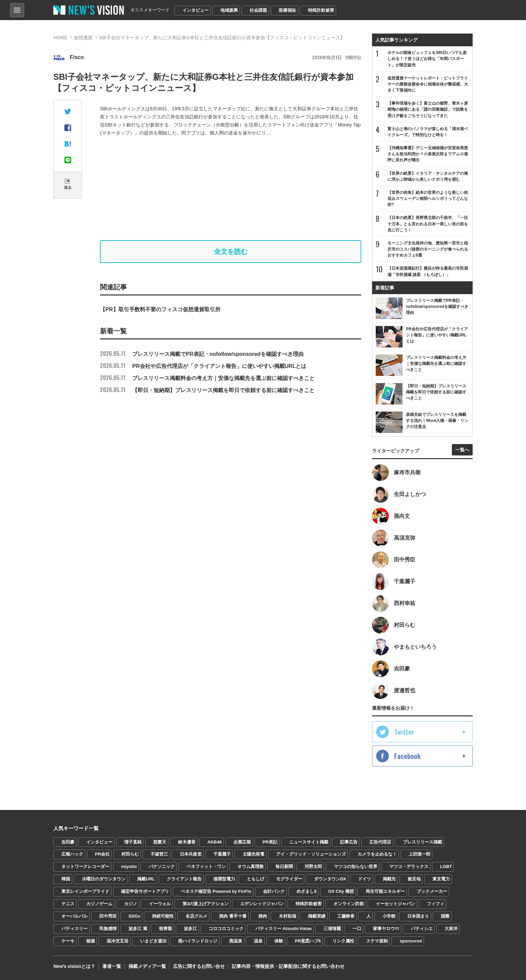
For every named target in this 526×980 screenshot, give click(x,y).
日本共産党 (191, 854)
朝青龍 (166, 929)
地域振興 (229, 10)
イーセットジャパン (395, 904)
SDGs (134, 916)
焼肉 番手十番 (233, 916)
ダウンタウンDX (330, 879)
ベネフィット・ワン (206, 867)
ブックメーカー (432, 892)
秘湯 (91, 941)
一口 (357, 929)
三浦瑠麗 (332, 929)
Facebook (407, 756)
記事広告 (349, 842)
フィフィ (435, 904)
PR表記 (270, 842)
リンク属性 (343, 941)
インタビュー (196, 10)
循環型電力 (224, 879)
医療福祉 (287, 10)
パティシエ (422, 929)
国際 (445, 916)
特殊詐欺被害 (321, 10)
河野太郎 (313, 867)
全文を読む (231, 252)
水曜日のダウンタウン (104, 879)
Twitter (404, 732)
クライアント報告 (184, 879)
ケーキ (68, 941)
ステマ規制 (377, 941)
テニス (68, 904)
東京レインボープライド (85, 892)
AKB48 (215, 842)
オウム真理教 (251, 867)
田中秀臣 (108, 916)
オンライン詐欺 (349, 904)
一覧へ (462, 450)
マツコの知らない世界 (356, 867)
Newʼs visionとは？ (74, 967)
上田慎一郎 (419, 854)
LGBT (446, 867)
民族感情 (108, 929)
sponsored (411, 941)
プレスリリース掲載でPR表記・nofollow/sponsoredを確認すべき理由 (202, 354)
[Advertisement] (231, 188)
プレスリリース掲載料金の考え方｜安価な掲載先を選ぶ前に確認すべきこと (207, 378)
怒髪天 (160, 842)
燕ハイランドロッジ (198, 941)
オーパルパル (74, 916)
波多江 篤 (138, 929)
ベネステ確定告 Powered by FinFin (216, 892)
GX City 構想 (341, 892)
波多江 (190, 929)
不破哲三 (159, 854)
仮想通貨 (83, 38)
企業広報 (242, 842)
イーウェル (160, 904)
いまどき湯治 (153, 941)
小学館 (389, 916)
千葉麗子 (222, 854)
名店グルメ (196, 916)
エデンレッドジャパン (262, 904)
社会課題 (258, 10)
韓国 (66, 879)
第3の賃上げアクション (205, 904)
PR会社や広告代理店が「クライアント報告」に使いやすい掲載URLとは (203, 366)
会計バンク (274, 892)
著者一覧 (112, 967)
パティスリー (74, 929)
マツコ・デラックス (409, 867)
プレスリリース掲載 (423, 842)
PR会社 (102, 854)
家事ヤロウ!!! (386, 929)
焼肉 (263, 916)
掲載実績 (317, 916)
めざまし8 (306, 892)
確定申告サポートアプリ (145, 892)
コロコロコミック (226, 929)
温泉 (258, 941)
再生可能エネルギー (385, 892)
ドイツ (364, 879)
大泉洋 (451, 929)
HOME (60, 38)
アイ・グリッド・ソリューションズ (311, 854)
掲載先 (389, 879)
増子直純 (133, 842)
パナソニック (162, 867)
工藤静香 (346, 916)
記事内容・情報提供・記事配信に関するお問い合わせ (288, 967)
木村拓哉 (287, 916)
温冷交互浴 (118, 941)
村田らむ (130, 854)
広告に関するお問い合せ (199, 967)
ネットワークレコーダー (85, 867)
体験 (279, 941)
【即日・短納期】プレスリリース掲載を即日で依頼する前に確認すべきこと (207, 390)
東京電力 (441, 879)
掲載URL (146, 879)
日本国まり (418, 916)
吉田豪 (68, 842)
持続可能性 (163, 916)
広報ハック (72, 854)
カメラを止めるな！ (377, 854)
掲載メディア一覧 (147, 967)
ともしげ (256, 879)
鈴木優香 (187, 842)
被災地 (414, 879)
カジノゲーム (99, 904)
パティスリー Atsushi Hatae (283, 929)
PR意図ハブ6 (308, 941)
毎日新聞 (284, 867)
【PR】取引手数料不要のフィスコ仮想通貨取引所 (160, 309)
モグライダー (289, 879)
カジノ (131, 904)
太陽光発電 (253, 854)
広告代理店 (380, 842)
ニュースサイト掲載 (309, 842)
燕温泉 (236, 941)
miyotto (129, 867)
